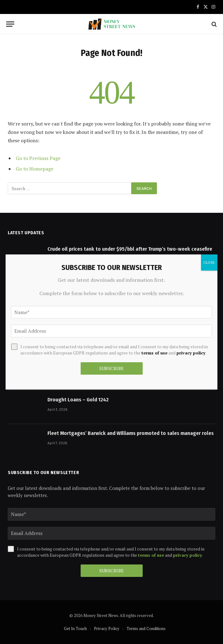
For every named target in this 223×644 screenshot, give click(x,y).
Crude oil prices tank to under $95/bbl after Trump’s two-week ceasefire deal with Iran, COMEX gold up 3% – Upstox (130, 253)
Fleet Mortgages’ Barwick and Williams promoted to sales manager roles (131, 433)
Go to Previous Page (38, 158)
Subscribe (112, 571)
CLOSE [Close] (209, 262)
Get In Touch (75, 628)
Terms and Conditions (146, 628)
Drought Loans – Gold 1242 (78, 400)
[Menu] (10, 24)
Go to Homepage (35, 169)
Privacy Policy (107, 628)
